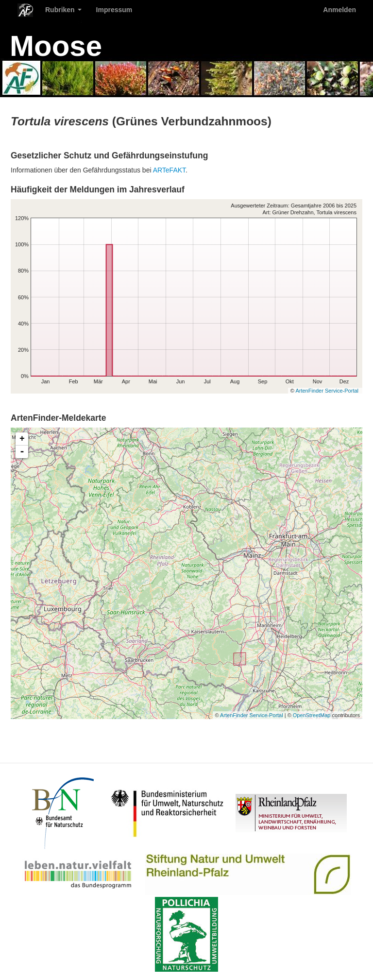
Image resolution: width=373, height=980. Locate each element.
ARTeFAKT (169, 170)
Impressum (114, 10)
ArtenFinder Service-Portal (327, 391)
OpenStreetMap (312, 715)
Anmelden (339, 10)
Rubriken (63, 10)
